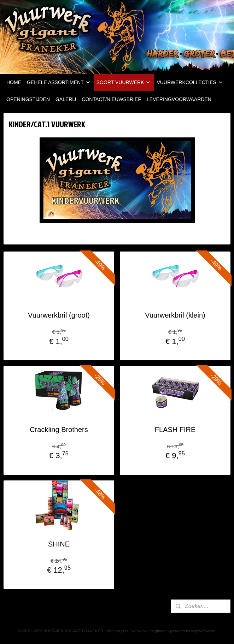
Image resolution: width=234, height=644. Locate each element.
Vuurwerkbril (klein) (175, 315)
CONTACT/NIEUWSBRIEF (111, 99)
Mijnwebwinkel (204, 631)
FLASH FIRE (175, 430)
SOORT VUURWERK (124, 82)
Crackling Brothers (59, 430)
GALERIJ (66, 99)
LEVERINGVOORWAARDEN (179, 99)
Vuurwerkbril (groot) (59, 315)
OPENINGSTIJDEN (28, 99)
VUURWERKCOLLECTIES (190, 82)
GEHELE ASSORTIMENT (59, 82)
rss (126, 631)
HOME (14, 82)
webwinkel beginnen (149, 631)
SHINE (59, 544)
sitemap (113, 631)
